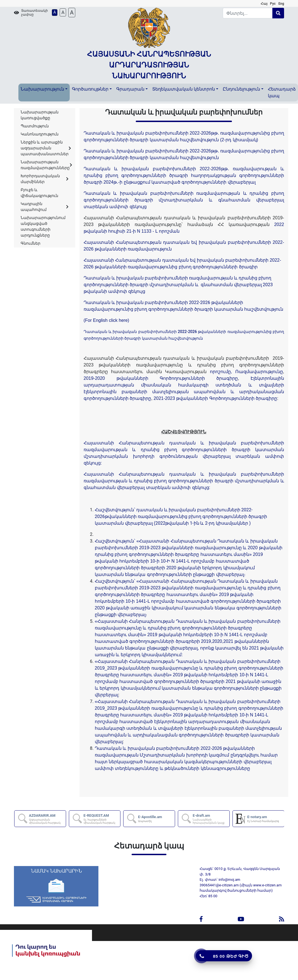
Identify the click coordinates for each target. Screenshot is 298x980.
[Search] (248, 13)
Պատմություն (35, 126)
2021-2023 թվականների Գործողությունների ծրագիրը (215, 398)
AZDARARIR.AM (47, 819)
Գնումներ (31, 243)
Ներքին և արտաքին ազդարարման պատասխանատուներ (46, 148)
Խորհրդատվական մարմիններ (45, 179)
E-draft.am (211, 819)
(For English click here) (106, 320)
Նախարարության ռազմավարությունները (46, 165)
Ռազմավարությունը (259, 372)
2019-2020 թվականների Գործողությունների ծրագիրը (161, 378)
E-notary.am (263, 819)
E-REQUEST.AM (102, 819)
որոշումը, (221, 372)
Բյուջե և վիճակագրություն (39, 193)
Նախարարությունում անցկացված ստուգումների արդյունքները (43, 226)
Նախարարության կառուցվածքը (40, 115)
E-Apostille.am (150, 819)
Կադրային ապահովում (45, 207)
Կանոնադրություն (40, 134)
